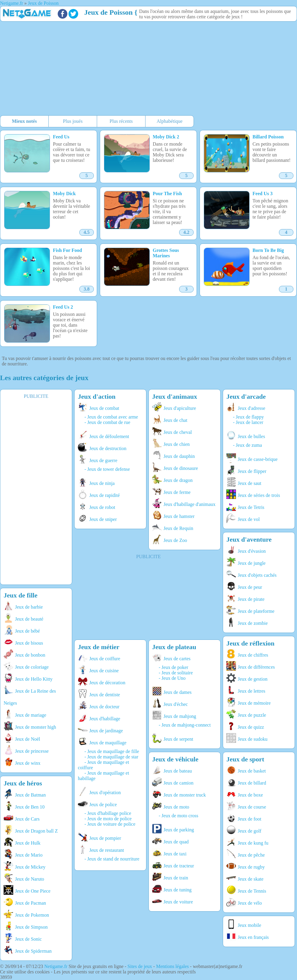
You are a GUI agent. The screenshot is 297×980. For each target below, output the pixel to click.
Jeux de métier (99, 647)
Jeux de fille (20, 595)
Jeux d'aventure (249, 539)
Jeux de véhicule (175, 759)
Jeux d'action (97, 396)
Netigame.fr (56, 966)
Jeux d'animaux (175, 396)
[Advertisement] (115, 69)
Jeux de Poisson (108, 12)
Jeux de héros (23, 783)
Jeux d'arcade (246, 396)
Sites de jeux (140, 966)
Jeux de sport (245, 759)
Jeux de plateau (174, 647)
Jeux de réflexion (250, 643)
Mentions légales (172, 966)
